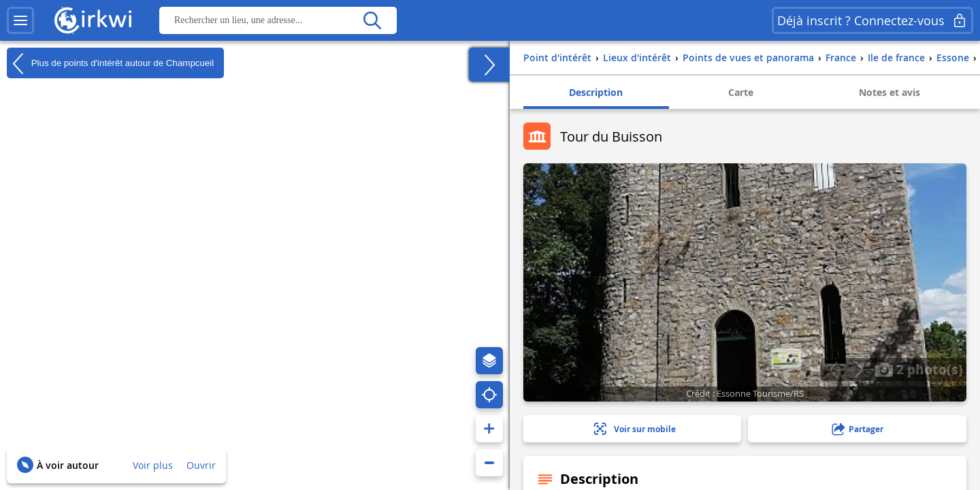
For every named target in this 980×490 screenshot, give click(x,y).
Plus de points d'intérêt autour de (110, 63)
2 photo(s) (919, 369)
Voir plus (153, 465)
